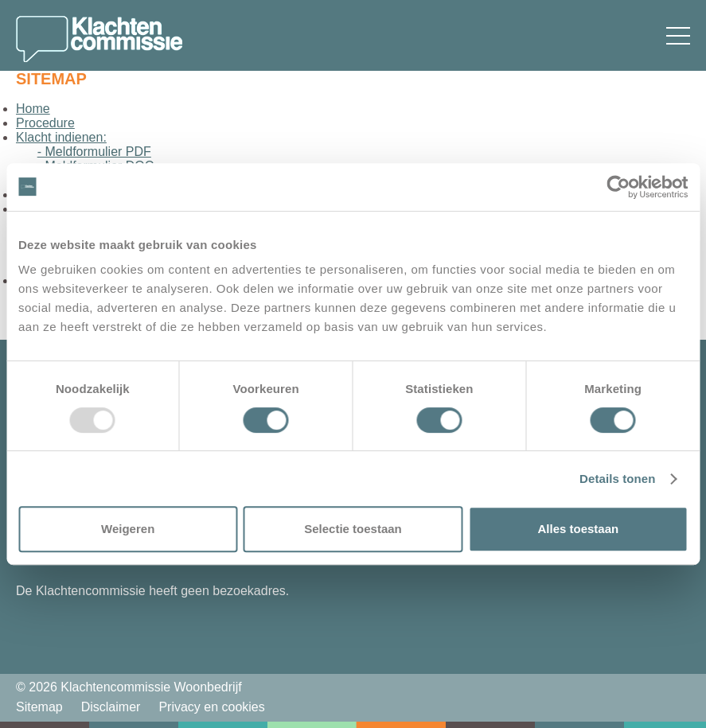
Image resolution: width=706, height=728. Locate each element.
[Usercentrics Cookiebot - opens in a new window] (618, 187)
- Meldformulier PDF (94, 152)
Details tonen (617, 479)
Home (33, 109)
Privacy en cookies (211, 707)
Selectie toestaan (353, 529)
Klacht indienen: (61, 137)
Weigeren (128, 529)
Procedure (45, 123)
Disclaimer (111, 707)
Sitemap (39, 707)
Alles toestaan (578, 529)
